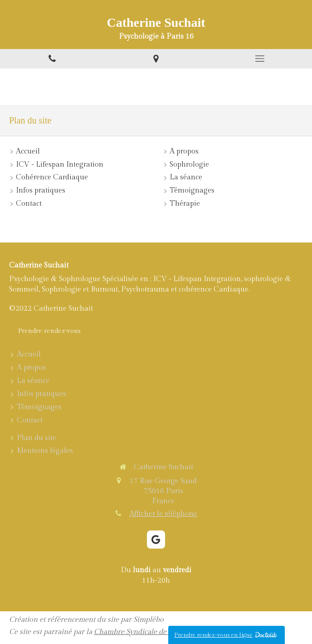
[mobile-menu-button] (260, 59)
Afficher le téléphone (163, 514)
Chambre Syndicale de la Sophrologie (155, 632)
